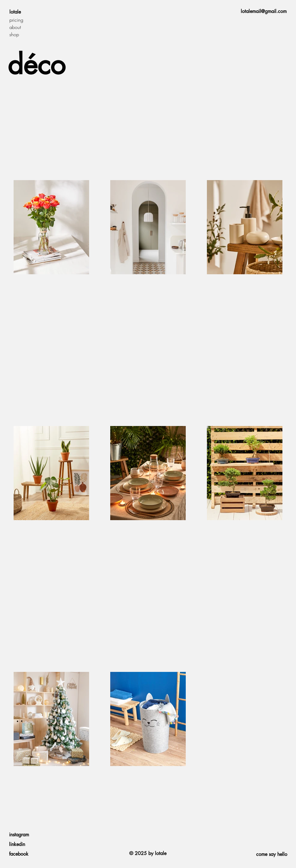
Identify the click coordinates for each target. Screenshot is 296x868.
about (15, 27)
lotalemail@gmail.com (264, 11)
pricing (16, 20)
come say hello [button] (272, 854)
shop (14, 34)
